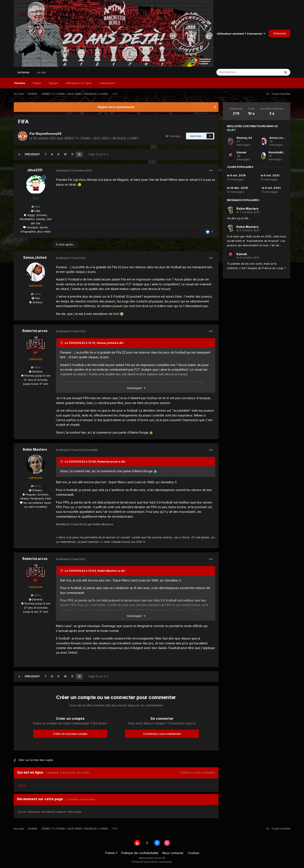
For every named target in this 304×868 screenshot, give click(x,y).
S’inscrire (280, 33)
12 (79, 154)
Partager (173, 136)
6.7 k (36, 486)
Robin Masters (35, 449)
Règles (37, 83)
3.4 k (36, 294)
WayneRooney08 (48, 134)
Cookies (193, 853)
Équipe (54, 83)
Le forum (23, 74)
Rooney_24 (244, 138)
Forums (20, 83)
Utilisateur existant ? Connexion (241, 34)
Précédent (32, 154)
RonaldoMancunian (282, 152)
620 (36, 207)
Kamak (242, 152)
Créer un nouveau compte (70, 734)
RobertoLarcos (35, 331)
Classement (107, 83)
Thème (111, 853)
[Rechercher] (239, 72)
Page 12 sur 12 (98, 154)
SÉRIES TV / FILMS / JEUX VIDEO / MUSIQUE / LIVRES (101, 138)
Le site (41, 72)
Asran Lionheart (281, 138)
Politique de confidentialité (140, 853)
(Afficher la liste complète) (198, 773)
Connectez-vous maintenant (162, 734)
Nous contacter (173, 853)
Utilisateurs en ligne (79, 83)
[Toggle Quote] (62, 343)
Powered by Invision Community (152, 862)
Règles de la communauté (116, 107)
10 (65, 154)
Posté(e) (74, 170)
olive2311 (35, 170)
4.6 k (36, 367)
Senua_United (35, 257)
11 (72, 154)
